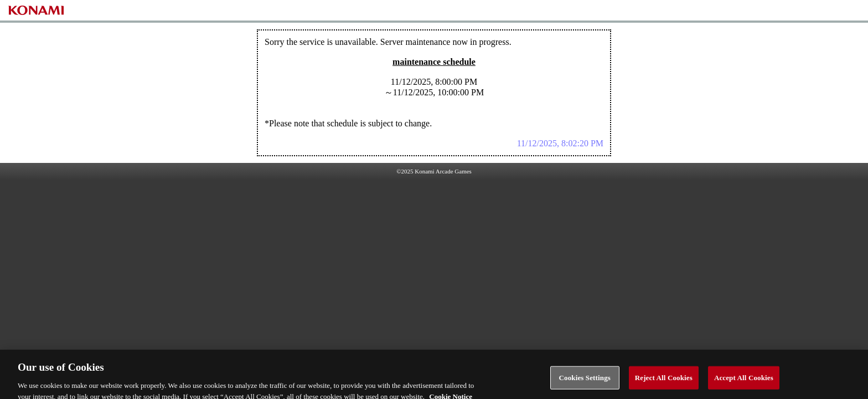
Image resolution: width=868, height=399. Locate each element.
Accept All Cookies (744, 381)
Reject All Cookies (664, 381)
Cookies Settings (585, 381)
